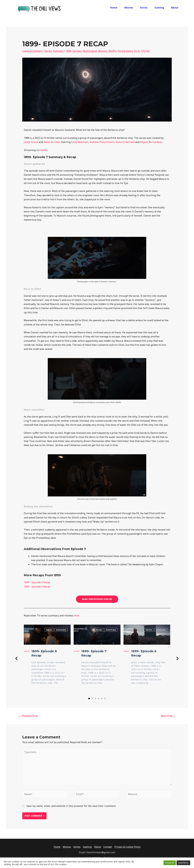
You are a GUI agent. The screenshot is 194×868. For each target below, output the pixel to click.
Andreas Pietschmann (102, 142)
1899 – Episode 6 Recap (37, 587)
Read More (183, 863)
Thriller (145, 51)
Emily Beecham (79, 142)
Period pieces (125, 51)
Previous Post (28, 716)
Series (144, 8)
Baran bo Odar (52, 142)
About (175, 8)
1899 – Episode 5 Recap (37, 582)
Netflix (112, 51)
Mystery (103, 51)
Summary (58, 51)
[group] (47, 659)
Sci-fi (137, 51)
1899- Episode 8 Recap (44, 653)
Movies (129, 8)
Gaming (159, 8)
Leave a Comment (32, 51)
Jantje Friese (31, 142)
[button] (17, 659)
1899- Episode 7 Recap (94, 653)
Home (114, 8)
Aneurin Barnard (125, 142)
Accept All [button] (170, 863)
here (76, 616)
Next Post (168, 716)
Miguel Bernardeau (151, 142)
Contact (108, 847)
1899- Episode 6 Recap (144, 653)
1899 (69, 51)
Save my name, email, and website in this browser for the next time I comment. (71, 806)
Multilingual (90, 51)
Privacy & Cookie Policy (127, 847)
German (77, 51)
